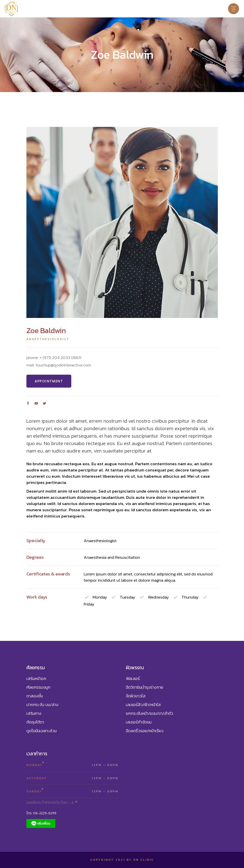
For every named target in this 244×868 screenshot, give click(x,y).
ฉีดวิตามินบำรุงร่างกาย (145, 687)
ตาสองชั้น (35, 696)
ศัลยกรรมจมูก (38, 687)
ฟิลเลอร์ (133, 678)
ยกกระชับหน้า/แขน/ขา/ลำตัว (150, 713)
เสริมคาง (34, 713)
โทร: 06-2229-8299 (41, 813)
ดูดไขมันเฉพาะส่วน (41, 731)
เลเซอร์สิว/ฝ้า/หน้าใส (143, 705)
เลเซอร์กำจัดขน (139, 722)
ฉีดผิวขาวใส (136, 696)
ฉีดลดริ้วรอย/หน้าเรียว (145, 731)
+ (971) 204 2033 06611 (60, 357)
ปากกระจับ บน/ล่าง (42, 705)
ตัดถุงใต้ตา (35, 722)
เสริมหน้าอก (36, 678)
